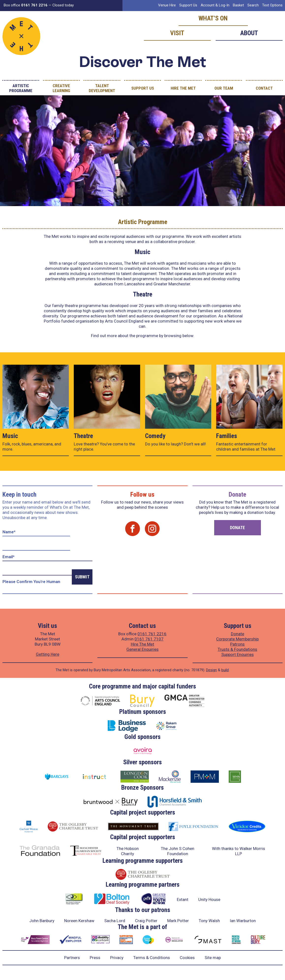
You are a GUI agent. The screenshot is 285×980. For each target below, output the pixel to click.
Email (8, 557)
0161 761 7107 (149, 639)
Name (9, 532)
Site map (213, 958)
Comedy (155, 436)
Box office (26, 5)
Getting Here (48, 654)
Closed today (63, 5)
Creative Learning (61, 88)
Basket (238, 5)
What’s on (213, 18)
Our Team (224, 88)
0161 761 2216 (152, 634)
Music (10, 436)
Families (227, 436)
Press (95, 958)
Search (253, 5)
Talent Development (102, 88)
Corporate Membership (237, 639)
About (249, 33)
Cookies (187, 958)
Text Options (272, 5)
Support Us (188, 5)
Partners (72, 958)
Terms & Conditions (152, 958)
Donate (237, 528)
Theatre (83, 436)
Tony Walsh (209, 921)
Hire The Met (183, 88)
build (225, 670)
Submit (82, 577)
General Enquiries (142, 649)
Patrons (237, 644)
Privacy (117, 958)
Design (211, 670)
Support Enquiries (238, 654)
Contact (264, 88)
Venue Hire (167, 5)
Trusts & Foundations (237, 649)
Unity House (209, 899)
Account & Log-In (215, 5)
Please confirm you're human (31, 582)
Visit (177, 33)
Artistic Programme (21, 88)
